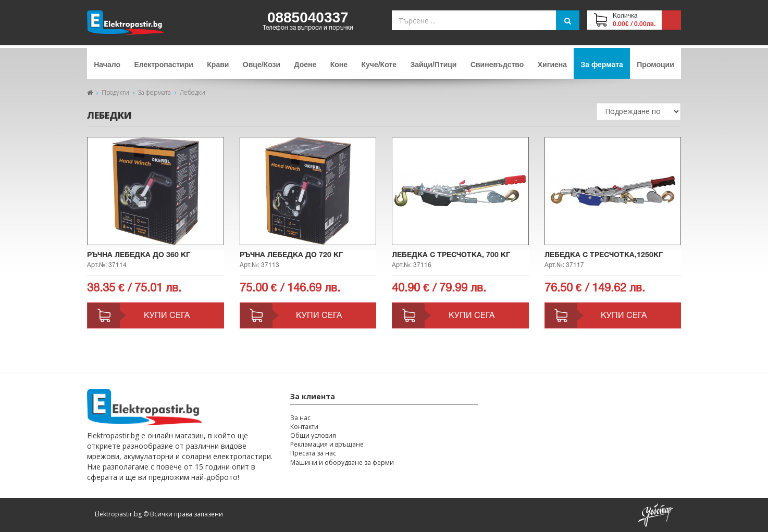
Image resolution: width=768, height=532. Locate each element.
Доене (306, 65)
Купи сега (167, 316)
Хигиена (552, 65)
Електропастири (163, 65)
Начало (107, 65)
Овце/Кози (262, 65)
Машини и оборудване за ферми (342, 463)
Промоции (655, 65)
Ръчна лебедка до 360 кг (139, 255)
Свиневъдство (497, 65)
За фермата (602, 65)
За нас (300, 418)
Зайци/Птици (433, 65)
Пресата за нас (313, 453)
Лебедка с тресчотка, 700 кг (451, 255)
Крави (218, 65)
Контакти (304, 427)
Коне (339, 65)
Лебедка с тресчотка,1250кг (604, 255)
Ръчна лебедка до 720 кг (291, 255)
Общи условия (313, 435)
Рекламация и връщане (327, 444)
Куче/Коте (379, 65)
